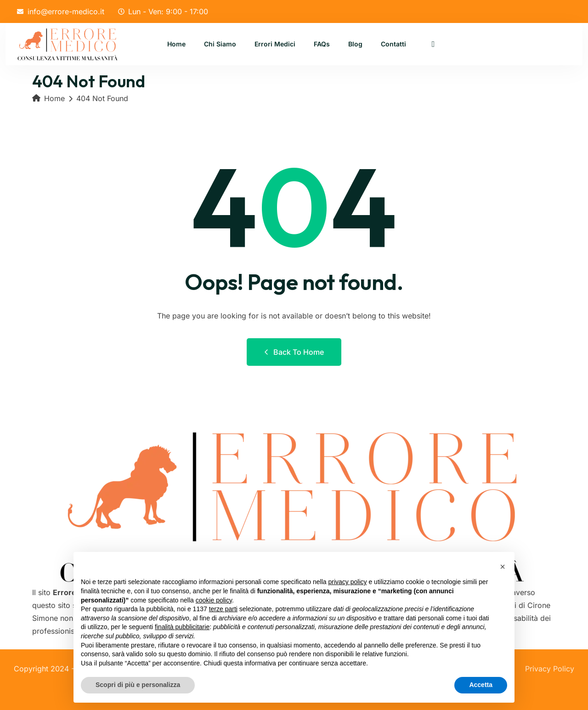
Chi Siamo (220, 44)
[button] (503, 567)
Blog (355, 44)
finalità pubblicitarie (182, 627)
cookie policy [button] (214, 600)
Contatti (393, 44)
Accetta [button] (481, 685)
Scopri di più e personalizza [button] (138, 685)
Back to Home (294, 352)
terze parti (223, 609)
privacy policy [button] (348, 582)
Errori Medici (275, 44)
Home (176, 44)
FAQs (322, 44)
